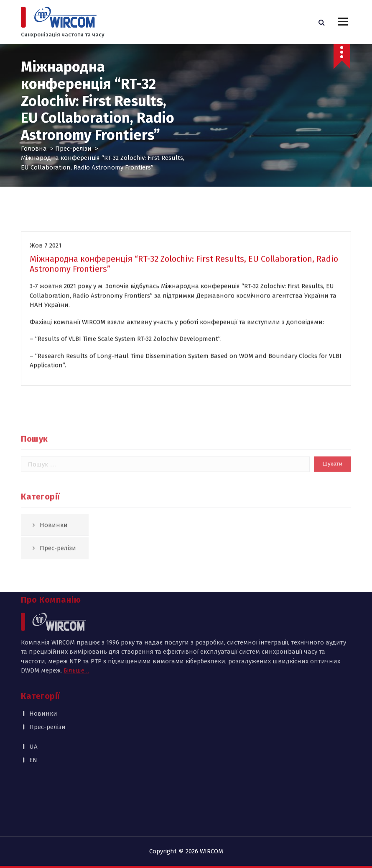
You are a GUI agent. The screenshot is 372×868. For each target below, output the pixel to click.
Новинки (43, 661)
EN (33, 708)
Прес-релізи (73, 149)
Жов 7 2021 (46, 257)
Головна (34, 149)
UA (33, 694)
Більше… (76, 618)
